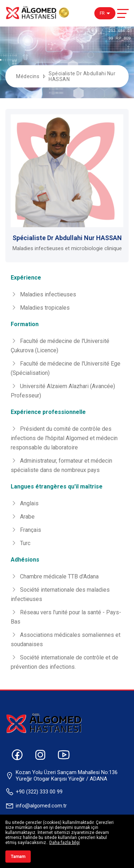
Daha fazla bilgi (64, 843)
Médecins (28, 76)
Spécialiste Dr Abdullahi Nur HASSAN (82, 76)
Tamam (18, 857)
